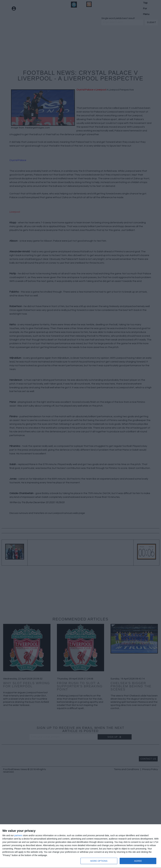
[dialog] (80, 846)
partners (18, 835)
